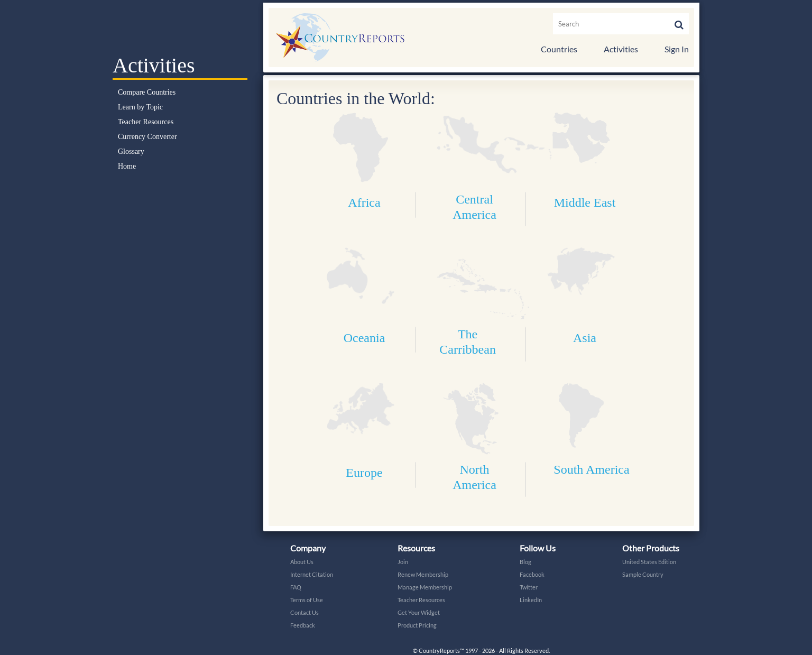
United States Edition (649, 562)
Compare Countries (147, 92)
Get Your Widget (419, 612)
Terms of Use (307, 600)
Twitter (529, 587)
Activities (621, 49)
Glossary (131, 151)
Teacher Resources (146, 122)
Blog (525, 562)
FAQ (296, 587)
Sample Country (643, 574)
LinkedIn (531, 600)
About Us (302, 562)
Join (403, 562)
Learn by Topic (140, 107)
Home (127, 166)
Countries (559, 49)
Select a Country (180, 26)
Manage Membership (425, 587)
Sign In (677, 49)
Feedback (303, 625)
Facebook (532, 574)
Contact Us (304, 612)
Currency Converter (147, 137)
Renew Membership (423, 574)
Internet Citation (312, 574)
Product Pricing (417, 625)
